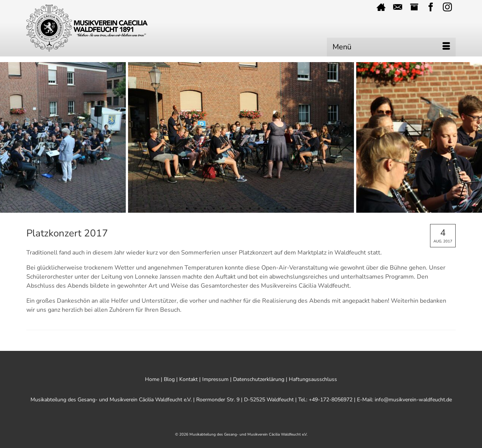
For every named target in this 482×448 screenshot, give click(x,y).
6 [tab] (232, 209)
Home (152, 379)
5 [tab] (223, 209)
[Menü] (391, 47)
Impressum (215, 379)
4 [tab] (214, 209)
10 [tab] (268, 209)
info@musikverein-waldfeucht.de (413, 400)
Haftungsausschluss (313, 379)
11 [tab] (277, 209)
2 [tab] (196, 209)
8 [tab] (250, 209)
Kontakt (188, 379)
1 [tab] (187, 209)
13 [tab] (295, 209)
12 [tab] (286, 209)
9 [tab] (259, 209)
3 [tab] (205, 209)
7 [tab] (241, 209)
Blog (169, 379)
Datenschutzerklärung (259, 379)
